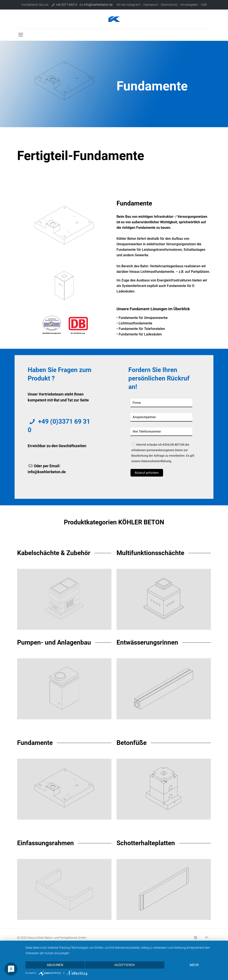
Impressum (151, 5)
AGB (204, 5)
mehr (194, 965)
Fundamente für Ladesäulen (140, 334)
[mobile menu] (21, 35)
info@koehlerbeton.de (98, 5)
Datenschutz (169, 5)
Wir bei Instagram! (128, 5)
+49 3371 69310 (66, 5)
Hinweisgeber (189, 5)
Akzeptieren (124, 965)
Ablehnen (55, 965)
